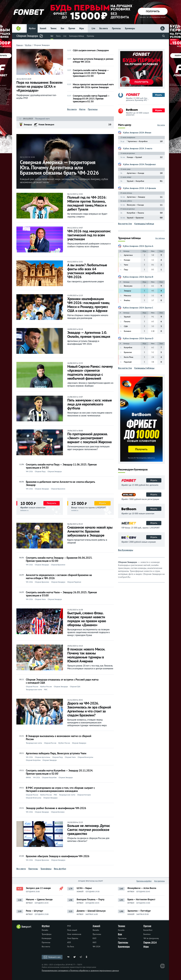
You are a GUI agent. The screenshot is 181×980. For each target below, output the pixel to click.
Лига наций (72, 930)
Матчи (82, 109)
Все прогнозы (159, 881)
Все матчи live (125, 224)
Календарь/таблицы (144, 368)
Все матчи (161, 125)
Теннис (54, 28)
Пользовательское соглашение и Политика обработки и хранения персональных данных (80, 970)
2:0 (110, 124)
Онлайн (45, 930)
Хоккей (43, 28)
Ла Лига (71, 947)
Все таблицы (160, 238)
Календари (46, 938)
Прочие (72, 28)
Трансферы (46, 869)
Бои (63, 28)
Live (93, 28)
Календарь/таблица (77, 36)
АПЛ (69, 942)
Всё (52, 36)
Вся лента (104, 28)
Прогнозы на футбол (144, 881)
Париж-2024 (150, 942)
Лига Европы (73, 938)
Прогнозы (116, 28)
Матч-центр (125, 125)
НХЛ (94, 942)
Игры (82, 28)
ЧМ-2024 (97, 947)
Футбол (32, 28)
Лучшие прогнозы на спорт (90, 881)
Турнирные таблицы (129, 238)
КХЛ (94, 938)
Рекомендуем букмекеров (133, 470)
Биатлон (147, 934)
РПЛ (69, 926)
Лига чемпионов (74, 934)
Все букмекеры (125, 550)
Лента (58, 36)
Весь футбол (60, 869)
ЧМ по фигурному (151, 938)
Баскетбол (148, 930)
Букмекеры (130, 28)
